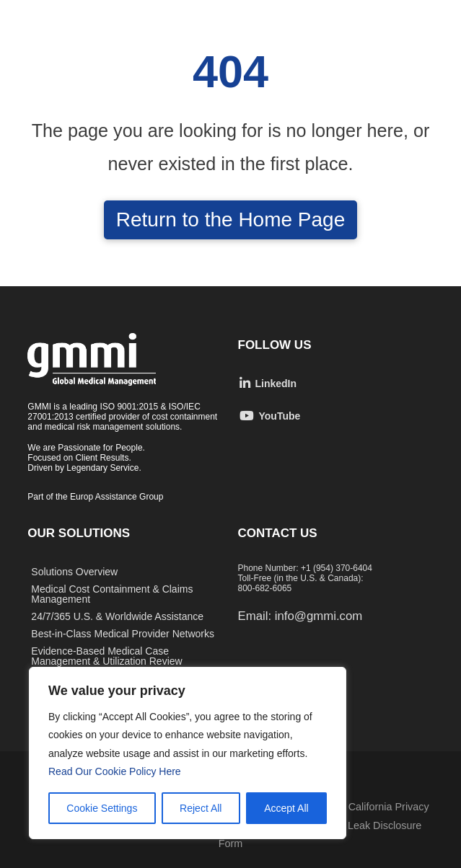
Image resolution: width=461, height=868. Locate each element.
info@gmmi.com (319, 616)
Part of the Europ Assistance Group (95, 497)
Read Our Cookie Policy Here (116, 771)
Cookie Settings (102, 808)
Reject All (201, 808)
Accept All (286, 808)
